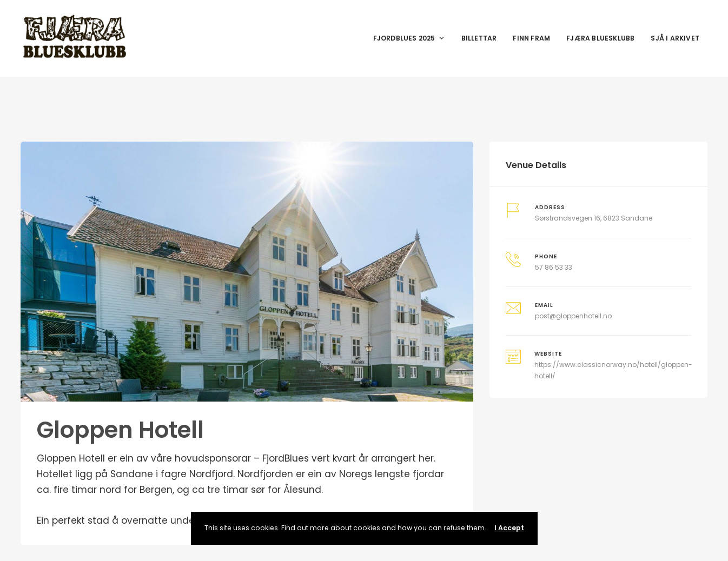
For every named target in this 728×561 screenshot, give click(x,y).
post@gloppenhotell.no (573, 316)
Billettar (479, 38)
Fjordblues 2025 (409, 38)
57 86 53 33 (554, 267)
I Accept (509, 528)
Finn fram (531, 38)
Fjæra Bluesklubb (600, 38)
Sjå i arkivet (675, 38)
